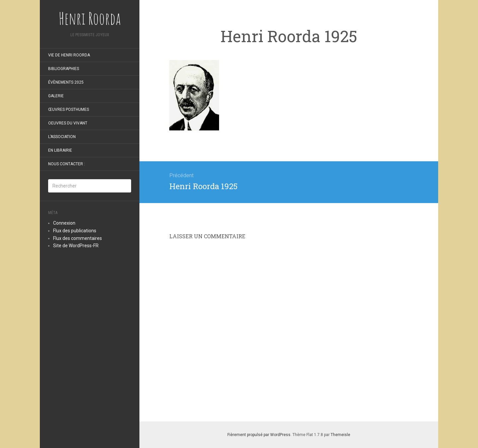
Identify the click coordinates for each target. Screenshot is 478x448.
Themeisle (340, 435)
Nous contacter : (67, 164)
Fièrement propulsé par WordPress (259, 435)
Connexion (64, 223)
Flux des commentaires (78, 238)
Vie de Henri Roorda (69, 55)
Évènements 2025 (66, 82)
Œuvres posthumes (69, 110)
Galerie (56, 96)
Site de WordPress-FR (76, 246)
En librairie (60, 150)
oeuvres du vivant (68, 123)
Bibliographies (64, 69)
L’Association (62, 137)
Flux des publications (75, 231)
